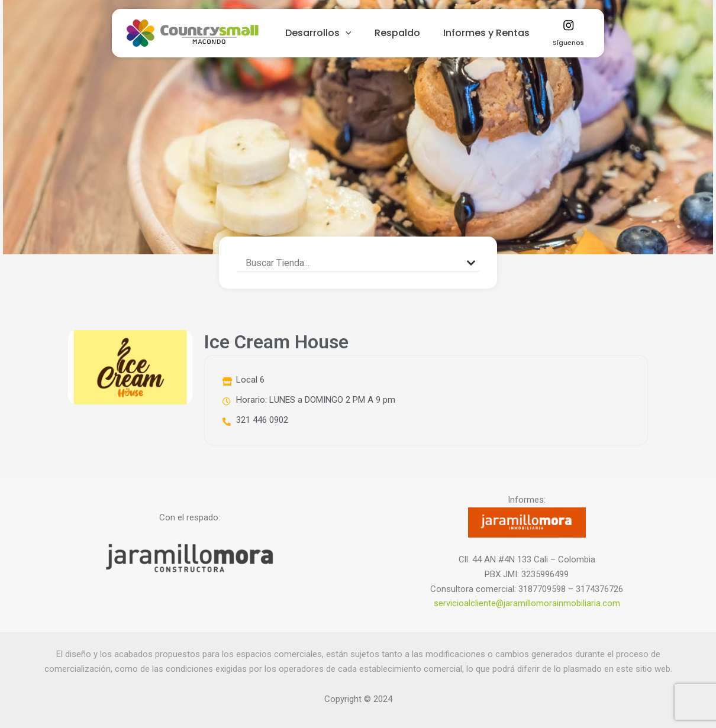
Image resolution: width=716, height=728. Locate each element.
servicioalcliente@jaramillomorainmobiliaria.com (527, 603)
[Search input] (353, 263)
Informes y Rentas (487, 33)
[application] (354, 33)
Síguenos (562, 34)
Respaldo (402, 33)
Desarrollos (327, 33)
